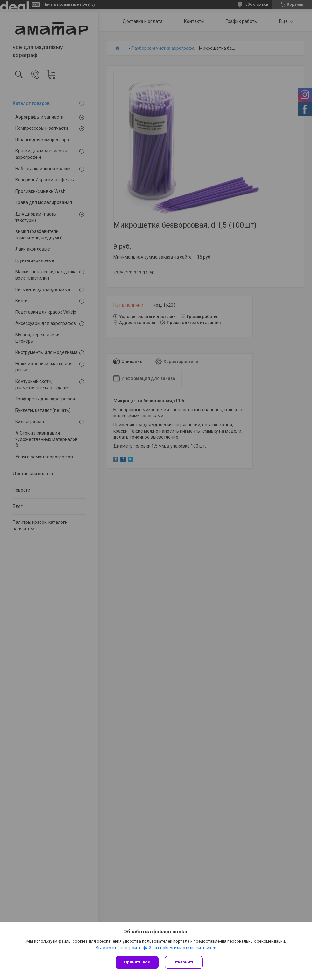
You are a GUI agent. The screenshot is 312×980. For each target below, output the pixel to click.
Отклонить (184, 962)
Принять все (137, 962)
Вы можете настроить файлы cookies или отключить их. (154, 948)
